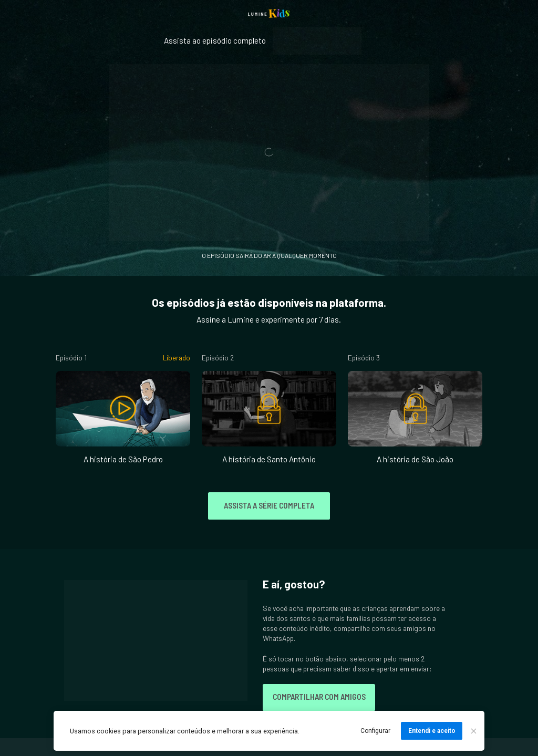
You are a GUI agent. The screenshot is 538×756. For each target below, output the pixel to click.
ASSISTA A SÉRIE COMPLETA (269, 505)
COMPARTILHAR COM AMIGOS (319, 697)
